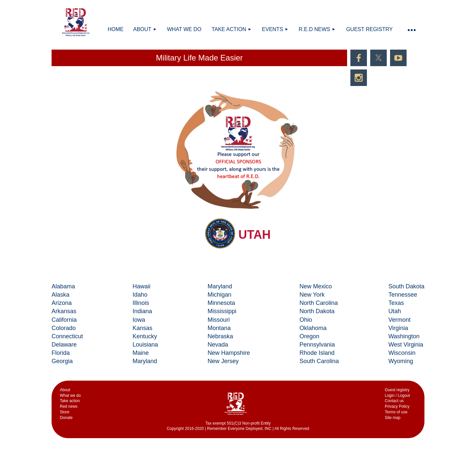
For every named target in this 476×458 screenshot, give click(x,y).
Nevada (218, 345)
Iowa (139, 320)
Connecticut (67, 336)
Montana (219, 328)
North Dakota (317, 311)
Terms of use (396, 412)
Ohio (306, 320)
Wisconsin (402, 353)
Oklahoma (313, 328)
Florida (61, 353)
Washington (404, 336)
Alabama (63, 286)
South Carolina (319, 361)
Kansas (142, 328)
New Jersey (223, 361)
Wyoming (401, 361)
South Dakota (406, 286)
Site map (393, 418)
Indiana (142, 311)
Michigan (219, 295)
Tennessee (403, 295)
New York (312, 295)
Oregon (309, 336)
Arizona (62, 303)
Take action (70, 401)
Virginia (398, 328)
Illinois (141, 303)
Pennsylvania (317, 345)
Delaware (64, 345)
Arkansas (64, 311)
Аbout (65, 390)
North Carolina (319, 303)
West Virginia (406, 345)
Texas (396, 303)
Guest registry (397, 390)
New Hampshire (229, 353)
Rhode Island (317, 353)
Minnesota (221, 303)
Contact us (394, 401)
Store (65, 412)
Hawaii (141, 286)
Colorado (64, 328)
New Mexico (316, 286)
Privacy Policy (397, 406)
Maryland (145, 361)
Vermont (399, 320)
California (64, 320)
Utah (395, 311)
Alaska (60, 295)
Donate (66, 418)
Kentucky (145, 336)
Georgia (62, 361)
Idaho (140, 295)
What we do (70, 396)
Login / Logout (397, 396)
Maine (141, 353)
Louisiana (145, 345)
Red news (69, 406)
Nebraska (220, 336)
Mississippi (222, 311)
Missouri (219, 320)
